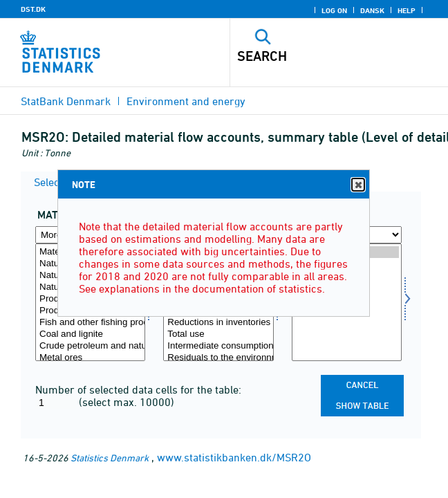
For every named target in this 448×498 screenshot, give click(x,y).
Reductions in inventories (218, 323)
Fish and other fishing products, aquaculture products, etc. (90, 323)
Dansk (372, 10)
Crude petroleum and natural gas (90, 346)
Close (357, 185)
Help (407, 10)
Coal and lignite (90, 334)
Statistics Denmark (110, 458)
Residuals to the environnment (218, 358)
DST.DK (33, 9)
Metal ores (90, 358)
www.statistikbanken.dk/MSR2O (234, 457)
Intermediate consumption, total (218, 346)
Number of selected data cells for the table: (138, 389)
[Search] (318, 56)
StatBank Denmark (66, 101)
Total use (218, 334)
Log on (334, 10)
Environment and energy (186, 101)
